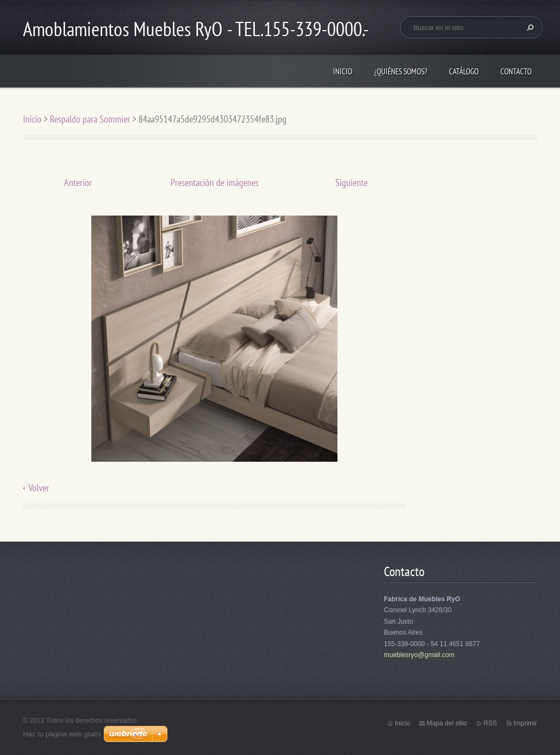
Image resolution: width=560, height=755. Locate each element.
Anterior (78, 182)
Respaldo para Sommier (90, 119)
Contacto (516, 71)
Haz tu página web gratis (62, 734)
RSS (490, 723)
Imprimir (525, 723)
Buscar (529, 27)
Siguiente (351, 182)
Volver (39, 488)
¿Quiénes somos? (401, 71)
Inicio (343, 71)
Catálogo (464, 71)
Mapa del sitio (447, 723)
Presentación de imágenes (215, 182)
